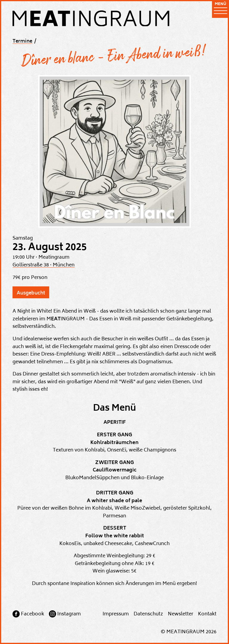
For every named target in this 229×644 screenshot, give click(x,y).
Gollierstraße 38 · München (44, 265)
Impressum (116, 614)
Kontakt (207, 614)
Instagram (69, 614)
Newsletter (181, 614)
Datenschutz (148, 614)
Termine (22, 41)
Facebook (33, 614)
